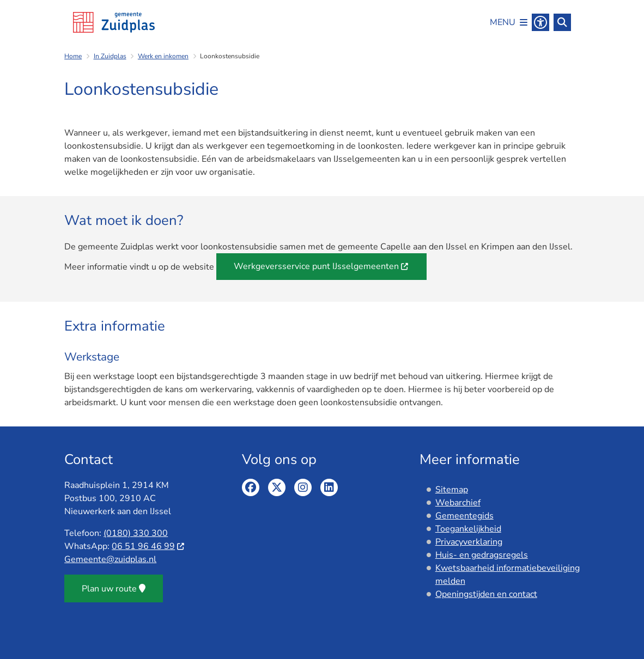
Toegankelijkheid (468, 529)
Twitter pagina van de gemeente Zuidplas (277, 487)
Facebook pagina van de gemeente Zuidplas (251, 487)
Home (73, 56)
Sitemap (452, 490)
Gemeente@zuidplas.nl (110, 559)
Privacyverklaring (469, 542)
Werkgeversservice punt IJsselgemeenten (321, 266)
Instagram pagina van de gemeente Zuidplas (303, 487)
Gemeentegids (464, 516)
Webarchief (458, 503)
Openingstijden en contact (486, 594)
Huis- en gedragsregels (482, 555)
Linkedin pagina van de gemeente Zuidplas (329, 487)
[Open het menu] (509, 22)
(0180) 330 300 (136, 533)
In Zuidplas (110, 56)
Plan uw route (114, 589)
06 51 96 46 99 (148, 546)
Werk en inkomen (163, 56)
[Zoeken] (562, 22)
